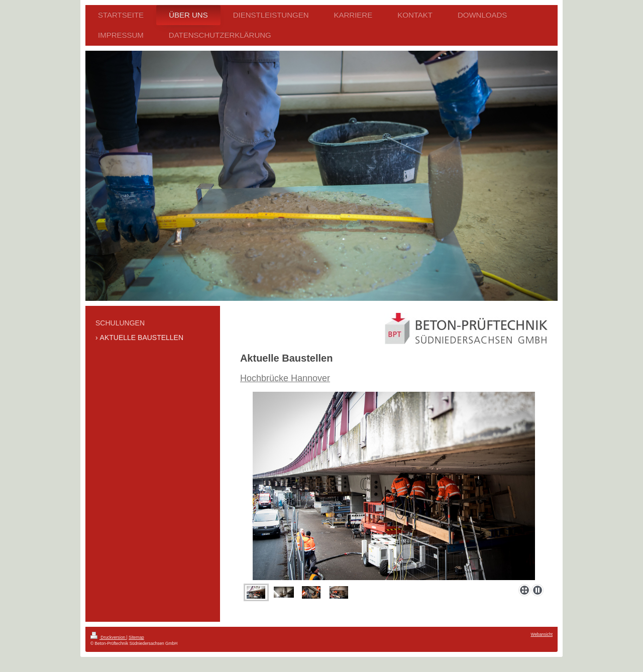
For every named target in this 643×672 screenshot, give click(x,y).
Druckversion (109, 637)
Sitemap (136, 637)
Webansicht (542, 634)
